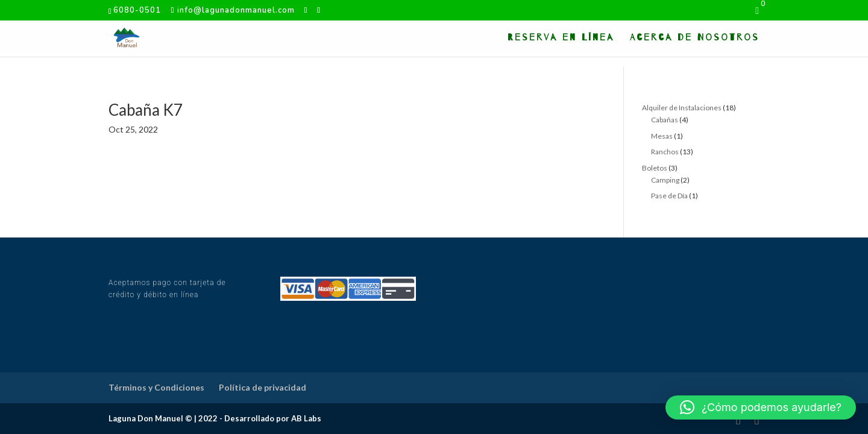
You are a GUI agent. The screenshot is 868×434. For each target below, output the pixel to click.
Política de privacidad (263, 387)
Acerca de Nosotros (695, 38)
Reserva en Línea (561, 38)
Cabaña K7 (146, 110)
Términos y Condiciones (156, 387)
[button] (761, 407)
